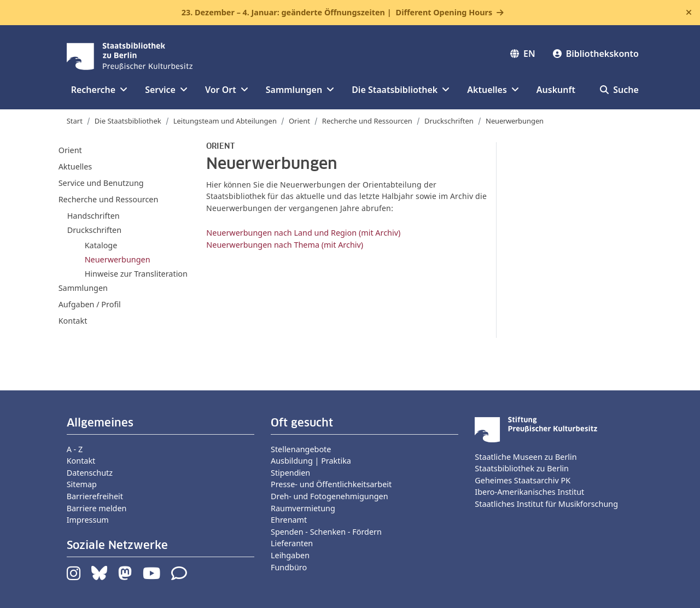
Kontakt (73, 321)
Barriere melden (97, 508)
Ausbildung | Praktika (311, 461)
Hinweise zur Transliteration (136, 274)
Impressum (88, 520)
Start (75, 121)
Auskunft (556, 90)
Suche (619, 90)
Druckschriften (449, 121)
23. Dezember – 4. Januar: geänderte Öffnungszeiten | (337, 13)
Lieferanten (292, 543)
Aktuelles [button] (493, 90)
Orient (299, 121)
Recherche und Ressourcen (367, 121)
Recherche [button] (99, 90)
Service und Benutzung (101, 183)
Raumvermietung (303, 508)
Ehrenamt (289, 520)
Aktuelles (75, 166)
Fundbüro (289, 567)
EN (523, 54)
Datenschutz (90, 473)
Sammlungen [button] (300, 90)
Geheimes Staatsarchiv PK (523, 480)
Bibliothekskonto (596, 54)
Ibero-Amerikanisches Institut (529, 492)
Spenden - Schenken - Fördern (326, 532)
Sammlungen (83, 288)
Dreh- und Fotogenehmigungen (329, 496)
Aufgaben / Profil (90, 304)
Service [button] (166, 90)
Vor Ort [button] (227, 90)
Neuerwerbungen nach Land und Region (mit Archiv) (303, 233)
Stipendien (290, 473)
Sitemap (82, 484)
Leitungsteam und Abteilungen (225, 121)
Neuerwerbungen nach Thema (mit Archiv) (285, 245)
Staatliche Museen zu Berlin (526, 457)
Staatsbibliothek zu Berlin (522, 468)
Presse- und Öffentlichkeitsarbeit (331, 484)
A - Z (75, 449)
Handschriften (94, 216)
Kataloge (101, 245)
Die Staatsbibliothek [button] (401, 90)
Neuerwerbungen (118, 259)
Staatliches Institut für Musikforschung (546, 504)
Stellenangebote (301, 449)
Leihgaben (290, 555)
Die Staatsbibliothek (128, 121)
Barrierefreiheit (95, 496)
